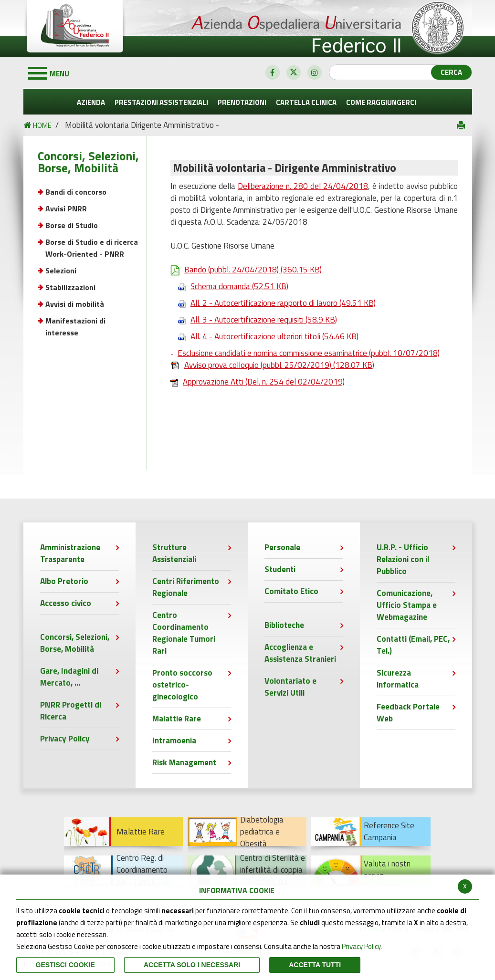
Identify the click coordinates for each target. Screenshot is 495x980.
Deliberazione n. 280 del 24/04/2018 (303, 186)
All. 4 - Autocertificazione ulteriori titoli (264, 336)
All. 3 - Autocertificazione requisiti (254, 320)
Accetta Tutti (315, 965)
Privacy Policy (361, 946)
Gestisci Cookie (65, 965)
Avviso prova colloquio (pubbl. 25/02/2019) (272, 365)
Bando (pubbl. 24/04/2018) (246, 270)
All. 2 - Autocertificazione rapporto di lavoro (273, 303)
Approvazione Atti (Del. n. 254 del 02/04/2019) (258, 382)
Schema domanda (229, 286)
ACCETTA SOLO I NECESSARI (192, 965)
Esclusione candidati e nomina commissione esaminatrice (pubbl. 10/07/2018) (309, 353)
